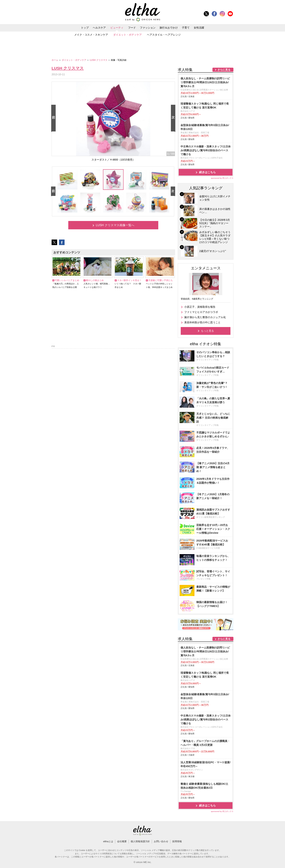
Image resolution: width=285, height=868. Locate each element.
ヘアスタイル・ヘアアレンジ (164, 35)
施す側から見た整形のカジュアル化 (205, 317)
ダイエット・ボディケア (127, 35)
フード (132, 28)
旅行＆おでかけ (169, 28)
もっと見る (207, 331)
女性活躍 (199, 28)
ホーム (55, 60)
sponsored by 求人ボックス (222, 178)
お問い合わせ (161, 841)
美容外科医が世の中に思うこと (202, 322)
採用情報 (177, 841)
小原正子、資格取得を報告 (200, 307)
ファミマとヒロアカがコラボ (201, 312)
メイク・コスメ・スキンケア (91, 35)
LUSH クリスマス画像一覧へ (115, 225)
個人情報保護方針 (140, 841)
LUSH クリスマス (99, 60)
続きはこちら (207, 172)
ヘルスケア (99, 28)
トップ (85, 28)
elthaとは (108, 841)
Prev (54, 118)
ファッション (148, 28)
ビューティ (117, 28)
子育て (186, 28)
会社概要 (122, 841)
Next (174, 118)
